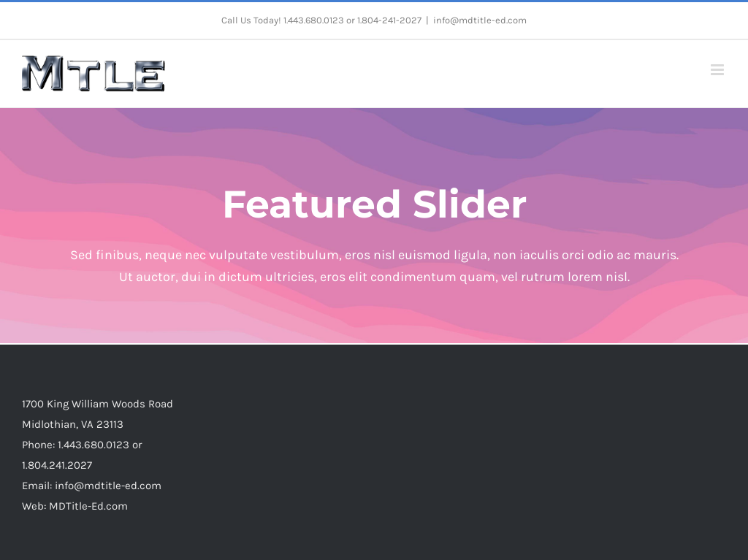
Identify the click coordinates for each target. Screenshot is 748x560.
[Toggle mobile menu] (718, 70)
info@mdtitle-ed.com (480, 20)
